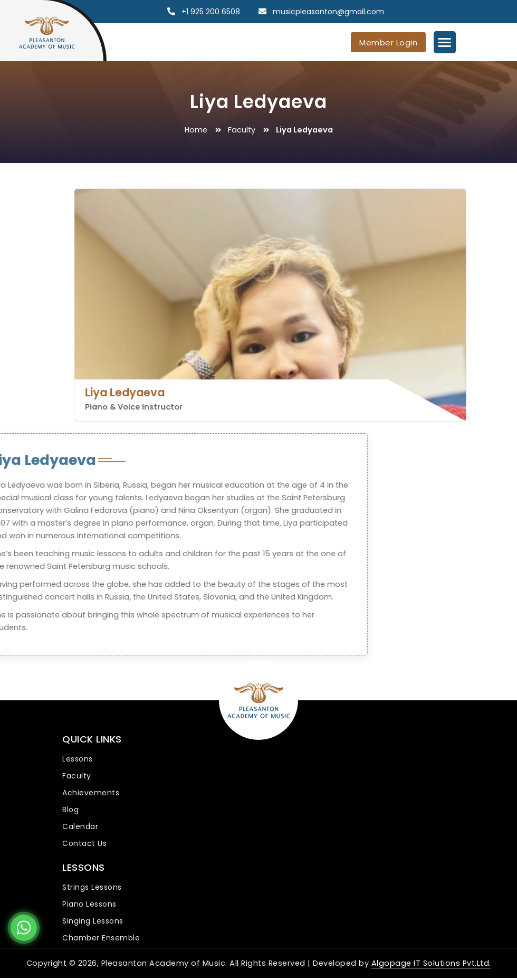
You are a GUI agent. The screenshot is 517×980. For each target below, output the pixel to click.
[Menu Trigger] (445, 42)
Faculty (242, 130)
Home (196, 130)
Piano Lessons (89, 903)
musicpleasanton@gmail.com (328, 12)
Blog (70, 809)
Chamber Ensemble (101, 937)
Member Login (388, 42)
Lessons (78, 759)
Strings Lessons (92, 887)
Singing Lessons (93, 920)
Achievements (91, 793)
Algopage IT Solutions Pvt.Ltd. (431, 962)
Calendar (80, 826)
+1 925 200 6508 (211, 12)
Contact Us (84, 843)
